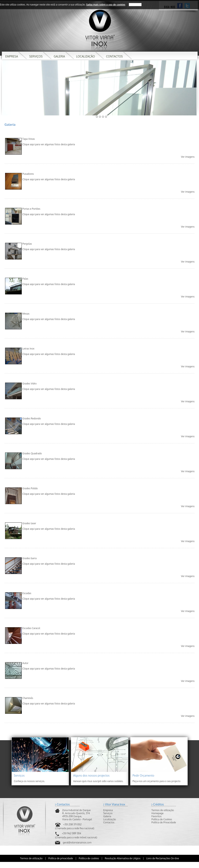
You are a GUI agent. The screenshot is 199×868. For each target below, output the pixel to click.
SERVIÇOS (36, 56)
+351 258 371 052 (72, 824)
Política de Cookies (162, 819)
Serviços (108, 813)
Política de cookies (89, 858)
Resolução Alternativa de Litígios (123, 858)
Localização (110, 819)
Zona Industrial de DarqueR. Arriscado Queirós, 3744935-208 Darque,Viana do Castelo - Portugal (77, 815)
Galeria (107, 816)
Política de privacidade (61, 858)
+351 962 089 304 (71, 833)
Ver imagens (188, 157)
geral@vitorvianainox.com (77, 843)
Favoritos (156, 816)
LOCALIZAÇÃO (86, 56)
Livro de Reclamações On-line (163, 858)
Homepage (157, 813)
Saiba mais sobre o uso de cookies (106, 5)
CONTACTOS (114, 56)
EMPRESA (12, 56)
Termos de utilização (163, 810)
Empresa (108, 810)
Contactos (109, 822)
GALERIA (59, 56)
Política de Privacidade (164, 822)
